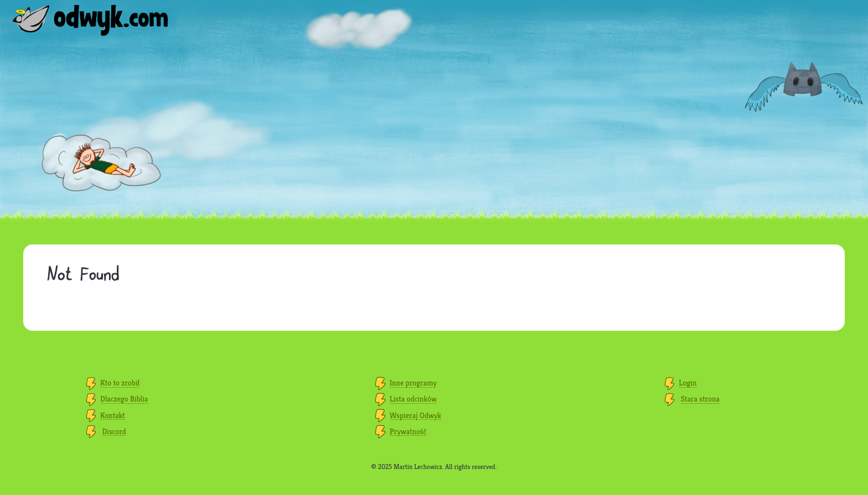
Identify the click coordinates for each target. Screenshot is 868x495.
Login (688, 383)
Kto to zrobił (120, 383)
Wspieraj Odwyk (415, 415)
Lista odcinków (413, 399)
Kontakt (113, 415)
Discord (114, 431)
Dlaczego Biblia (124, 399)
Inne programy (413, 383)
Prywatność (408, 431)
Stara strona (700, 399)
